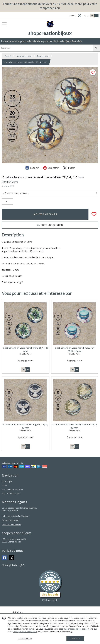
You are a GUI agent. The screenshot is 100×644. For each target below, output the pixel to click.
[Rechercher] (96, 48)
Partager (32, 168)
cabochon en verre (24, 56)
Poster (69, 168)
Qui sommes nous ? (11, 493)
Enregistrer (51, 168)
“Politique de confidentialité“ (25, 632)
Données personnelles (12, 489)
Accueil (8, 56)
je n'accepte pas (25, 638)
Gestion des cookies (11, 520)
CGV (4, 485)
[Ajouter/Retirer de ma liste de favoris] (94, 214)
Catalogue (7, 481)
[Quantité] (8, 201)
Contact (72, 15)
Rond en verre (43, 56)
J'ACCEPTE (75, 638)
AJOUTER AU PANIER (45, 214)
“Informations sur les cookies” (76, 629)
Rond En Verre (10, 182)
